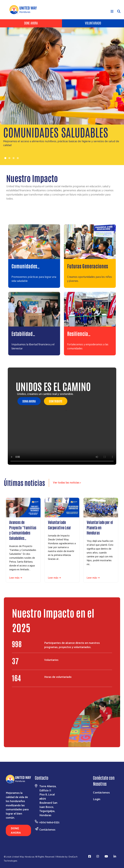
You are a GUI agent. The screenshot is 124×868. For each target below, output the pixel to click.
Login (97, 799)
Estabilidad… (23, 333)
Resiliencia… (79, 333)
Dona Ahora (29, 401)
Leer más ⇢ (16, 578)
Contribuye (56, 401)
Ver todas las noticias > (67, 482)
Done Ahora (31, 23)
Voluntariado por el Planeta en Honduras (100, 527)
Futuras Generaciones (88, 266)
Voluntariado (93, 23)
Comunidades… (26, 266)
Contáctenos (47, 829)
